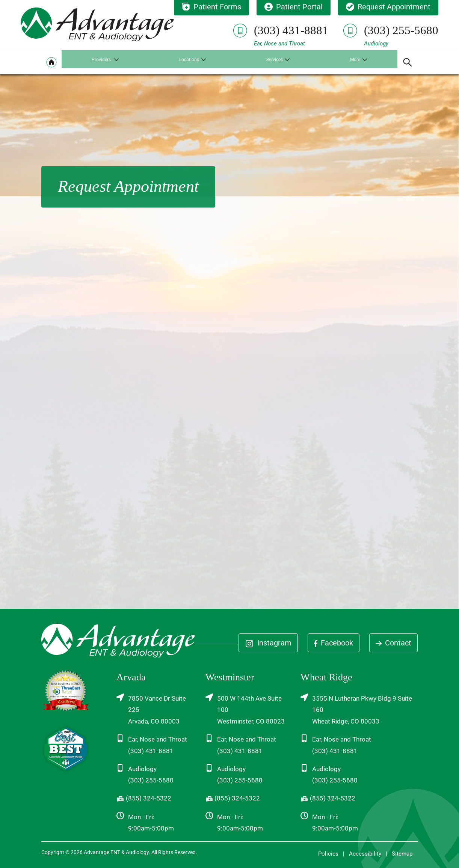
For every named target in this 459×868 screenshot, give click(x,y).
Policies (328, 854)
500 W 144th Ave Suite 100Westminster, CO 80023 (245, 709)
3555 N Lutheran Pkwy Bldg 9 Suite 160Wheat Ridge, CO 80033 (356, 709)
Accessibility (365, 854)
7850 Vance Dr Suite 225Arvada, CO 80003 (151, 709)
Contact (393, 643)
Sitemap (402, 854)
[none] (106, 62)
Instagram (268, 643)
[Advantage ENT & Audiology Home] (97, 23)
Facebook (334, 643)
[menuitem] (51, 62)
